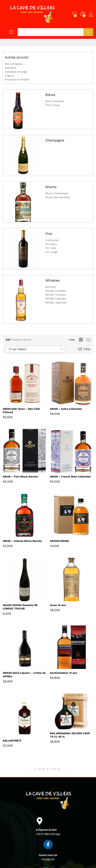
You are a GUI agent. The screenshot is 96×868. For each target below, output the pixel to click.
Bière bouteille (55, 101)
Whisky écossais (56, 291)
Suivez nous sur (48, 855)
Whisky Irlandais (56, 299)
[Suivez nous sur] (48, 844)
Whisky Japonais (56, 302)
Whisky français (55, 295)
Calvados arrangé (16, 72)
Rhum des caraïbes (58, 197)
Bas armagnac (14, 64)
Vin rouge (51, 252)
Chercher (88, 32)
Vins (49, 234)
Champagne (55, 140)
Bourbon (51, 287)
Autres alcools (17, 57)
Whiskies (52, 280)
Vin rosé (51, 248)
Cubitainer (52, 240)
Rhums (51, 187)
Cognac (9, 76)
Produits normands (17, 79)
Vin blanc (51, 244)
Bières (50, 95)
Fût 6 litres (52, 105)
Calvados (10, 68)
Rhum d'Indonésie (57, 193)
